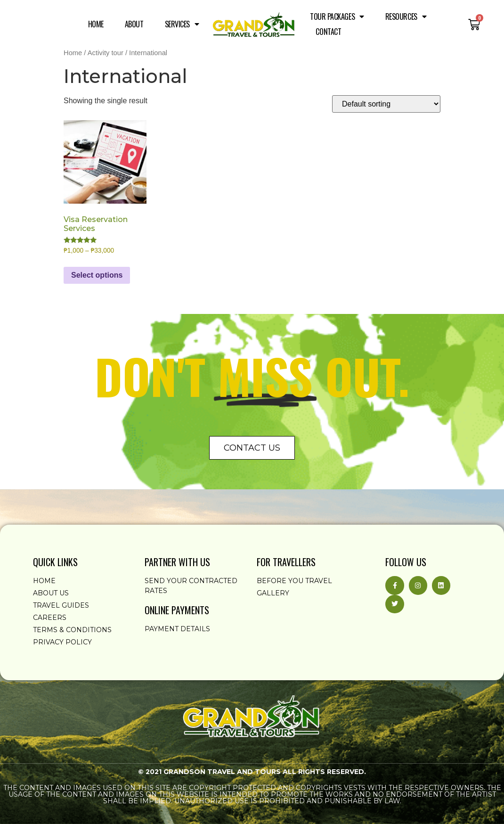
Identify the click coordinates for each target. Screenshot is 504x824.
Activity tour (106, 53)
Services (182, 24)
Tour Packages (337, 16)
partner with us (177, 562)
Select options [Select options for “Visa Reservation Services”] (97, 275)
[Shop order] (386, 104)
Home (96, 24)
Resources (406, 16)
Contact (328, 32)
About (134, 24)
